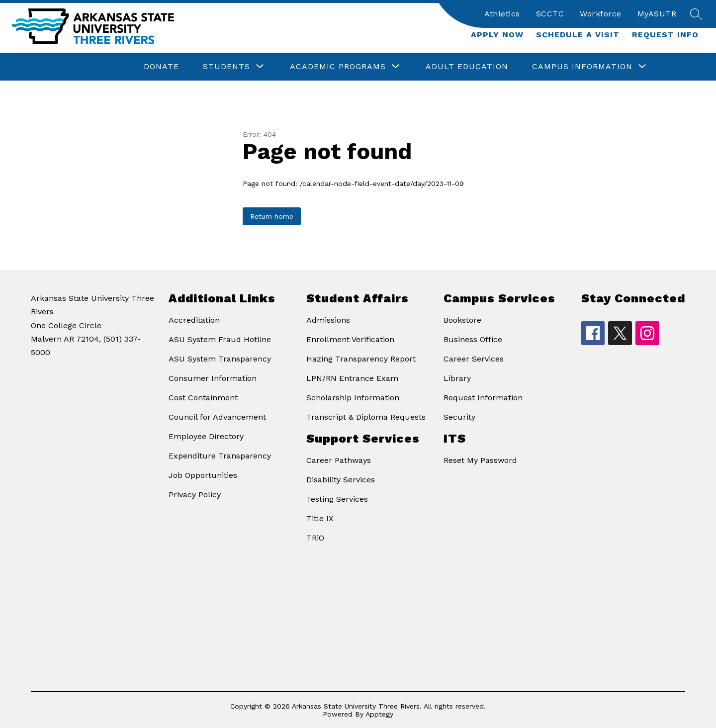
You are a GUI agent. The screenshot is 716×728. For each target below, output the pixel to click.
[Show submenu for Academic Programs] (338, 67)
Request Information (483, 398)
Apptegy (379, 714)
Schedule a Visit (578, 35)
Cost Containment (203, 398)
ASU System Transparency (220, 359)
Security (459, 417)
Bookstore (462, 320)
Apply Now (497, 35)
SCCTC (550, 14)
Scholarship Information (353, 398)
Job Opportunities (203, 475)
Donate (161, 66)
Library (457, 378)
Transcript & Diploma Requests (366, 417)
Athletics (502, 14)
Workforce (601, 14)
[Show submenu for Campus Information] (582, 67)
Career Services (474, 359)
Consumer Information (213, 378)
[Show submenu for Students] (226, 67)
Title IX (320, 518)
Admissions (328, 320)
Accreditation (194, 320)
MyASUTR (657, 14)
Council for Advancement (217, 417)
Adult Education (467, 66)
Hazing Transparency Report (361, 359)
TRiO (315, 538)
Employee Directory (206, 436)
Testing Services (337, 499)
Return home (272, 216)
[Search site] (696, 14)
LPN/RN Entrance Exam (352, 378)
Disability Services (341, 480)
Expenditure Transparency (220, 456)
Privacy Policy (195, 495)
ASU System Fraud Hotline (220, 339)
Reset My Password (480, 460)
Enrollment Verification (350, 339)
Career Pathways (339, 460)
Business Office (473, 339)
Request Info (665, 35)
